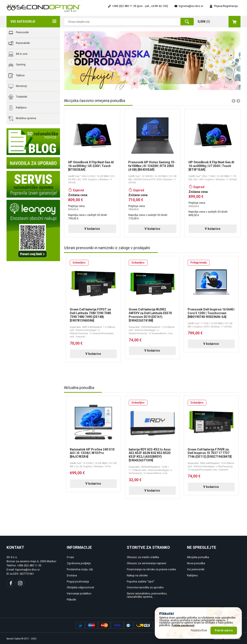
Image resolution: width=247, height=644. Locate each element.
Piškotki (71, 600)
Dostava (72, 576)
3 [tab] (159, 85)
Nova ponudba (196, 563)
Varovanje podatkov (79, 594)
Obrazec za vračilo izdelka (143, 557)
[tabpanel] (152, 61)
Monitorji (18, 86)
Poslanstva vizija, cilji (80, 569)
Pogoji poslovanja (78, 582)
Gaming (17, 65)
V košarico (92, 229)
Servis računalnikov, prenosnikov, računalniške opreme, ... (147, 595)
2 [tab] (151, 85)
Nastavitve (199, 630)
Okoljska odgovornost (80, 587)
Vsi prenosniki (196, 569)
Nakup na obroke (137, 576)
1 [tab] (143, 85)
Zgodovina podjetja (79, 563)
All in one (18, 54)
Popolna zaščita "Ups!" (141, 582)
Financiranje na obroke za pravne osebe (151, 569)
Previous (70, 61)
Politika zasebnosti (183, 625)
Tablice (17, 76)
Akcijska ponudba (198, 557)
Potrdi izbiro (224, 630)
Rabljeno (18, 108)
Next (231, 61)
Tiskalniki (18, 97)
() (219, 22)
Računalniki (19, 43)
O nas (70, 557)
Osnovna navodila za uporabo (145, 587)
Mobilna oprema (22, 118)
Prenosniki (19, 33)
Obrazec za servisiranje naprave (146, 563)
